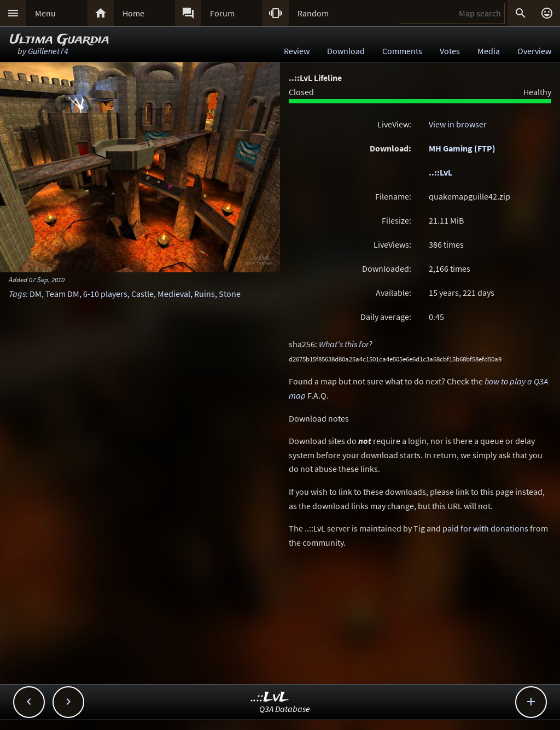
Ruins (205, 294)
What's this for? (346, 344)
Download (346, 51)
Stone (230, 294)
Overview (534, 51)
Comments (402, 51)
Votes (450, 51)
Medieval (174, 294)
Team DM (62, 294)
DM (36, 294)
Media (489, 51)
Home (133, 13)
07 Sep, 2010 (47, 279)
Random (313, 13)
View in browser (458, 124)
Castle (142, 294)
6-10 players (105, 294)
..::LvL (441, 172)
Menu (45, 13)
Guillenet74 (48, 51)
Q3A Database (285, 709)
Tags (17, 294)
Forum (222, 13)
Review (297, 51)
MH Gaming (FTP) (462, 148)
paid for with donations (485, 528)
